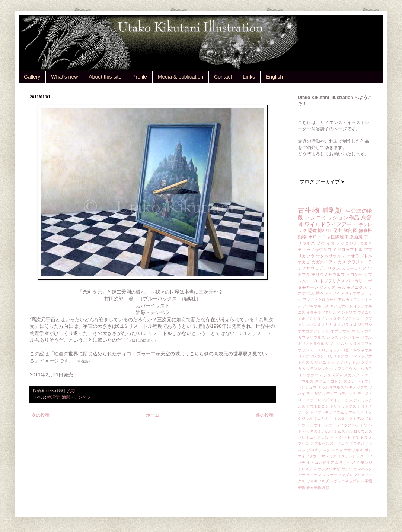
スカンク (352, 375)
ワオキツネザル (320, 481)
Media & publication (181, 77)
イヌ (331, 243)
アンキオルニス (316, 306)
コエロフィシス (328, 350)
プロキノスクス (320, 450)
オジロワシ (363, 325)
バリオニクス (310, 438)
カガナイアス (324, 262)
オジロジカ (347, 243)
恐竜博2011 (320, 231)
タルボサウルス (331, 387)
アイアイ (333, 293)
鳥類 (367, 218)
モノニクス (357, 287)
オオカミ (325, 325)
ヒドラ (353, 438)
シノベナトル (348, 362)
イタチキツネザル (321, 312)
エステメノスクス (345, 319)
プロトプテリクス (328, 281)
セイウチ (364, 381)
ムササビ (343, 463)
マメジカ (328, 287)
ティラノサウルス (315, 250)
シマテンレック (316, 369)
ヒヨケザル (357, 275)
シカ (331, 362)
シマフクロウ (341, 369)
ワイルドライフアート (331, 224)
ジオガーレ (313, 375)
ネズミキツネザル (349, 419)
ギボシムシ (339, 344)
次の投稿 (41, 415)
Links (249, 77)
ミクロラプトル (348, 250)
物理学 (53, 397)
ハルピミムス (334, 431)
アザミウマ (350, 293)
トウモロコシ (318, 406)
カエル (357, 331)
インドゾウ (347, 312)
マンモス (329, 456)
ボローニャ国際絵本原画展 (335, 237)
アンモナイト (341, 306)
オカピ (304, 262)
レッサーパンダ (336, 475)
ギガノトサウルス (313, 344)
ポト (368, 450)
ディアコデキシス (341, 394)
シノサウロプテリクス (319, 268)
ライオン (314, 475)
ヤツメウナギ (329, 469)
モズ (341, 287)
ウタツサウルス (331, 256)
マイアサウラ (309, 456)
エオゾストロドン (313, 319)
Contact (223, 77)
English (274, 77)
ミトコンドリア (320, 463)
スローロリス (354, 268)
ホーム (153, 415)
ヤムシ (347, 469)
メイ (356, 463)
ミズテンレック (351, 456)
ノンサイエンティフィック (329, 425)
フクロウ (305, 444)
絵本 (320, 293)
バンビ (328, 438)
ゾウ (321, 243)
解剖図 (350, 231)
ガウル (366, 337)
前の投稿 (265, 415)
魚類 (326, 487)
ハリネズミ (312, 431)
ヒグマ (341, 438)
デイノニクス (341, 400)
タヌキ (366, 243)
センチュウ (307, 387)
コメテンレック (311, 356)
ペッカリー (357, 281)
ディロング (319, 400)
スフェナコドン (329, 381)
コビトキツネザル (357, 350)
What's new (64, 77)
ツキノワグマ (356, 387)
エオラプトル (360, 256)
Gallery (32, 77)
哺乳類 (332, 210)
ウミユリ (365, 312)
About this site (105, 77)
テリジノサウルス (328, 275)
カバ (368, 331)
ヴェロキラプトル (349, 481)
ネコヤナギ (323, 419)
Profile (140, 77)
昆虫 (338, 231)
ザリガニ (318, 362)
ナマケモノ (354, 412)
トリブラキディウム (327, 412)
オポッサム (340, 331)
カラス (332, 337)
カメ (342, 262)
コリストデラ (337, 356)
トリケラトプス (343, 406)
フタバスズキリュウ (331, 444)
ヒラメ (366, 438)
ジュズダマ (333, 375)
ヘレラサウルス (350, 450)
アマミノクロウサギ (320, 300)
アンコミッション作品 (332, 218)
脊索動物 (314, 487)
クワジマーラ (360, 262)
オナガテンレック (314, 331)
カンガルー (349, 337)
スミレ (350, 381)
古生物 (309, 210)
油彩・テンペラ (76, 397)
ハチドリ (360, 425)
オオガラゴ (343, 325)
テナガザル (316, 394)
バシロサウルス (359, 431)
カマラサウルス (312, 337)
